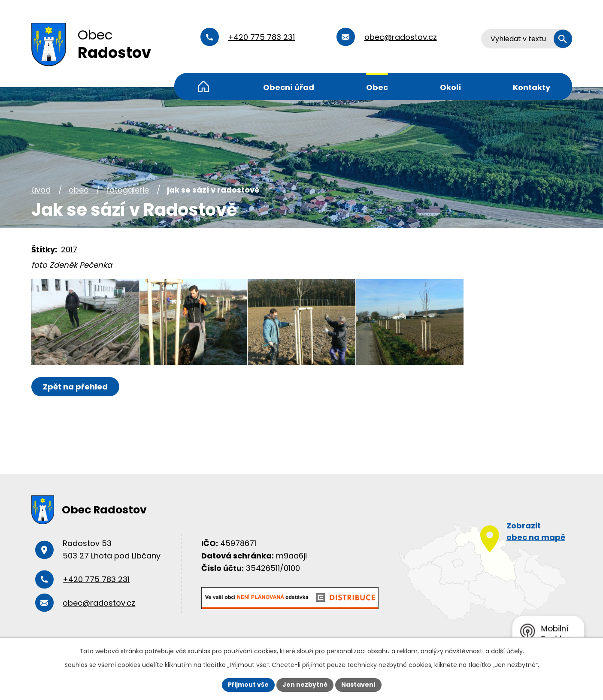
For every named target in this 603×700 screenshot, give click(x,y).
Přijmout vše (248, 685)
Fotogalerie (128, 190)
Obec (377, 87)
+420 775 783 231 (261, 37)
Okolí (450, 87)
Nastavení (358, 685)
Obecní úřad (289, 87)
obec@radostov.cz (401, 37)
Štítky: (44, 249)
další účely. (508, 651)
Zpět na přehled (75, 387)
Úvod (203, 86)
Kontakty (532, 87)
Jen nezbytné (305, 685)
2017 (69, 249)
